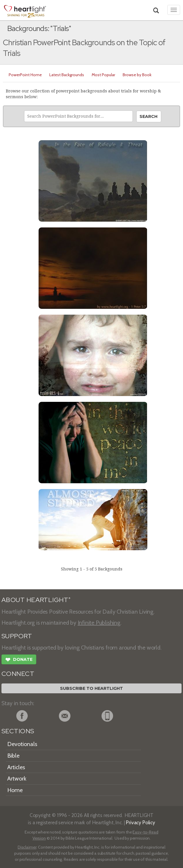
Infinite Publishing (99, 623)
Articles (16, 767)
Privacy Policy (141, 822)
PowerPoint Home (25, 75)
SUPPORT (17, 636)
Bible (13, 756)
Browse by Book (137, 75)
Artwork (17, 778)
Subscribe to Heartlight (91, 688)
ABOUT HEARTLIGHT (36, 600)
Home (15, 790)
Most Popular (103, 75)
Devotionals (22, 744)
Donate (19, 660)
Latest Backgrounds (67, 75)
